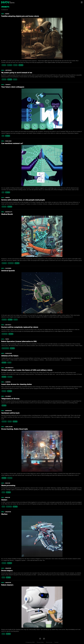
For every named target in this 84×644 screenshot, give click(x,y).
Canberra (8, 382)
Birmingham (8, 411)
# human (4, 79)
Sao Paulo (8, 325)
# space (16, 320)
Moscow (8, 483)
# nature (4, 391)
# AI (3, 136)
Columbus (8, 396)
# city (3, 492)
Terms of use (49, 642)
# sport (9, 362)
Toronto (8, 85)
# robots (21, 65)
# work (15, 79)
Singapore (8, 512)
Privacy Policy (40, 642)
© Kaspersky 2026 (30, 642)
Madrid (7, 14)
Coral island (9, 427)
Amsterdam (8, 70)
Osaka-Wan (8, 141)
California (8, 268)
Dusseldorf (9, 353)
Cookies (56, 642)
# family (4, 65)
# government (5, 348)
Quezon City (9, 212)
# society (10, 377)
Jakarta (8, 198)
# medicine (11, 263)
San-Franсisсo (9, 368)
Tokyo (7, 339)
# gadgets (10, 65)
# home (15, 65)
